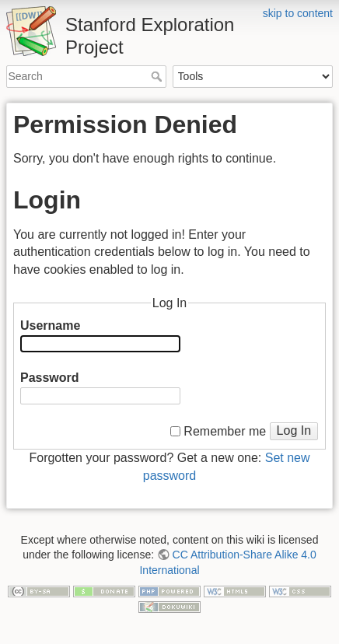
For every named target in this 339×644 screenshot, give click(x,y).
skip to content (298, 13)
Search (158, 76)
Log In (294, 430)
